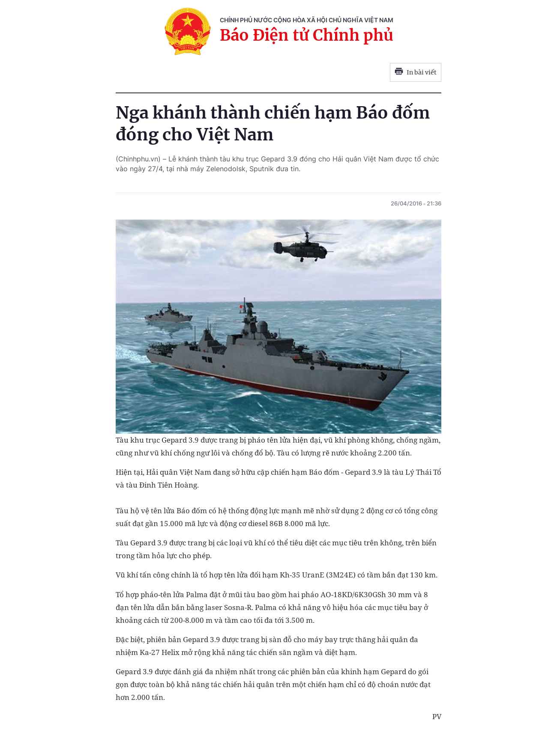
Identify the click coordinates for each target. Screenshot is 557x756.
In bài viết (416, 72)
